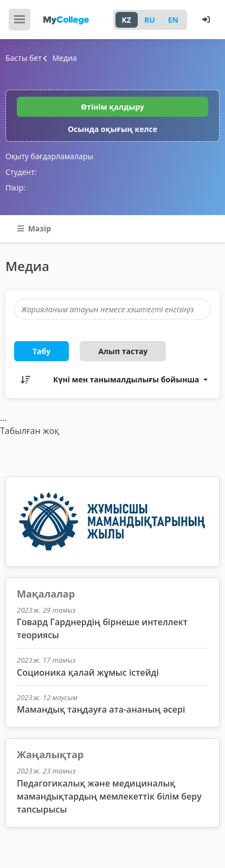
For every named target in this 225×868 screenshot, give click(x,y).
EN (173, 20)
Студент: (21, 172)
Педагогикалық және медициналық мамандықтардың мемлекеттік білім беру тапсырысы (109, 796)
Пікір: (15, 188)
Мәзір (34, 228)
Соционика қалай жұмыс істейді (88, 672)
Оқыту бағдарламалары (49, 156)
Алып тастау (123, 351)
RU (150, 20)
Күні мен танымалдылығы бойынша (127, 379)
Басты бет (24, 58)
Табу (41, 351)
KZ (127, 20)
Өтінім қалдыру (112, 107)
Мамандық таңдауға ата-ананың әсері (101, 709)
